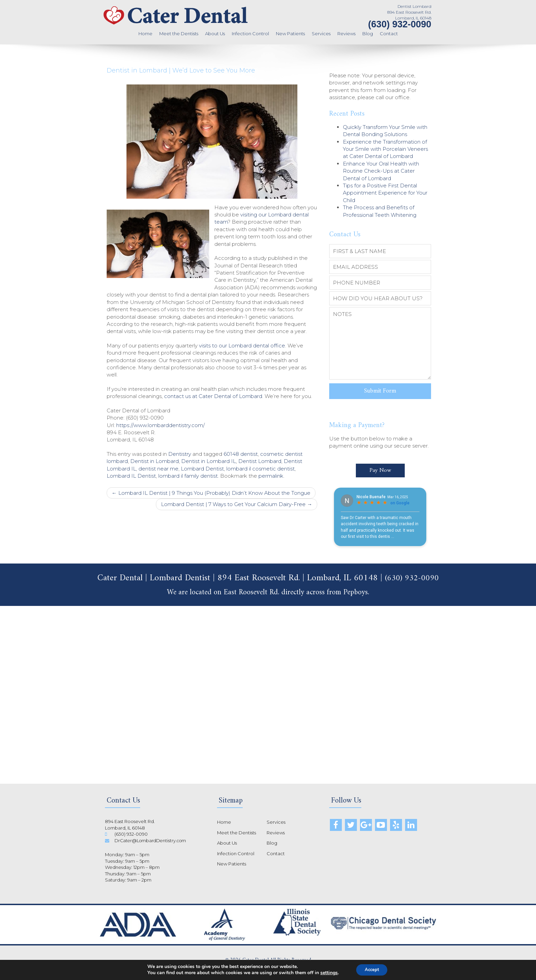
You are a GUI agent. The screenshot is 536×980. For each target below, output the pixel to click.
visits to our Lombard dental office (242, 346)
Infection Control (250, 34)
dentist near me (158, 469)
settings (327, 972)
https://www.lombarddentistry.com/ (160, 425)
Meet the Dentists (179, 34)
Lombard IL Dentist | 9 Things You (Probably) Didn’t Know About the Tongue (211, 493)
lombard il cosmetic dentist (260, 469)
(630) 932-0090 (400, 24)
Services (321, 34)
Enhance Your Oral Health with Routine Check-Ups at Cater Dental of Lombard (381, 171)
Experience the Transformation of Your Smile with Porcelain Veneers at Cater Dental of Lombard (385, 149)
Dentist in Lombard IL (209, 461)
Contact (389, 34)
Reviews (346, 34)
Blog (368, 34)
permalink (271, 476)
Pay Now (380, 466)
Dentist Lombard (260, 461)
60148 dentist (241, 454)
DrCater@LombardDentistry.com (152, 836)
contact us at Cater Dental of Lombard (213, 396)
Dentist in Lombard (155, 461)
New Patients (290, 34)
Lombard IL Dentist (131, 476)
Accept (372, 969)
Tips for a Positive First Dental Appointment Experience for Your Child (385, 193)
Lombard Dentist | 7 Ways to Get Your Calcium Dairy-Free (237, 504)
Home (145, 34)
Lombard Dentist (202, 469)
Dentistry (180, 454)
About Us (215, 34)
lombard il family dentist (188, 476)
